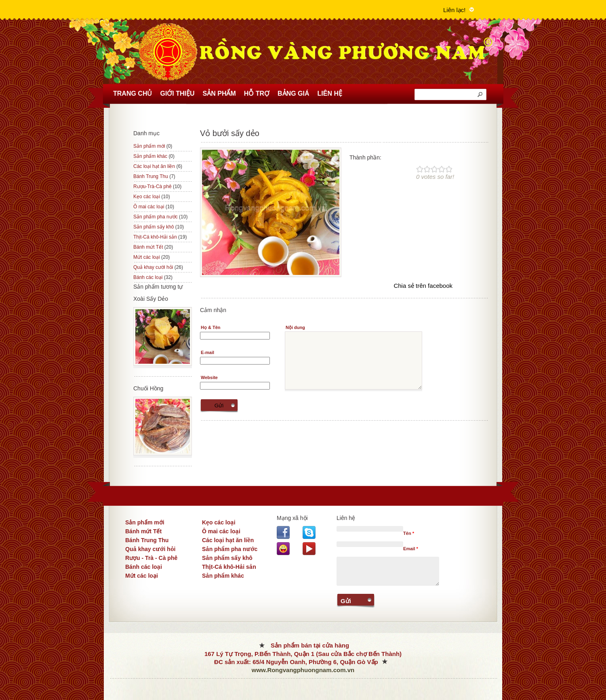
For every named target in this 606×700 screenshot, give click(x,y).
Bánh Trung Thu (147, 540)
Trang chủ (133, 93)
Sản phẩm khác (154, 156)
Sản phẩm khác (223, 576)
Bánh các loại (153, 277)
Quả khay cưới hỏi (150, 549)
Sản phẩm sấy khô (159, 227)
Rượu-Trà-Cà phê (157, 187)
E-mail (207, 352)
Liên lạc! (455, 10)
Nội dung (295, 327)
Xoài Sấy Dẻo (151, 299)
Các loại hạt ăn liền (228, 540)
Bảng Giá (293, 93)
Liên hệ (330, 93)
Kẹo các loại (219, 522)
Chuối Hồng (148, 388)
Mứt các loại (142, 576)
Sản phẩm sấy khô (227, 558)
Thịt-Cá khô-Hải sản (229, 567)
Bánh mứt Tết (153, 247)
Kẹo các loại (152, 197)
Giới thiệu (177, 93)
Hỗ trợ (257, 93)
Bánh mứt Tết (143, 531)
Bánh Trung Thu (154, 176)
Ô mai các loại (154, 207)
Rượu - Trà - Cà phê (151, 558)
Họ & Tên (211, 327)
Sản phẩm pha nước (230, 549)
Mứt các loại (151, 257)
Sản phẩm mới (153, 146)
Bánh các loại (144, 567)
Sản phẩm (219, 93)
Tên (409, 533)
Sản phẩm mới (145, 522)
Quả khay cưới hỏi (158, 267)
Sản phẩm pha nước (160, 217)
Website (209, 377)
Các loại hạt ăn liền (158, 166)
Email (411, 549)
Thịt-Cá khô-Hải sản (160, 237)
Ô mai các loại (221, 531)
